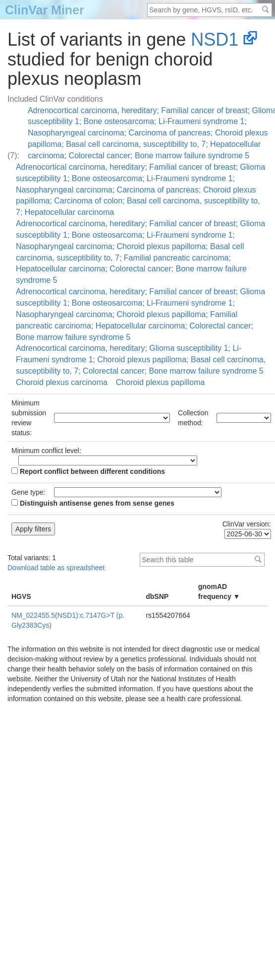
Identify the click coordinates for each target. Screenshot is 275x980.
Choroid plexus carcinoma (62, 382)
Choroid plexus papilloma (161, 382)
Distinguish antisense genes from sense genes (93, 503)
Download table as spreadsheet (56, 568)
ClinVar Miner (45, 10)
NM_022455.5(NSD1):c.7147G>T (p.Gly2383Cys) (68, 620)
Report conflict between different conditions (88, 471)
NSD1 (215, 39)
